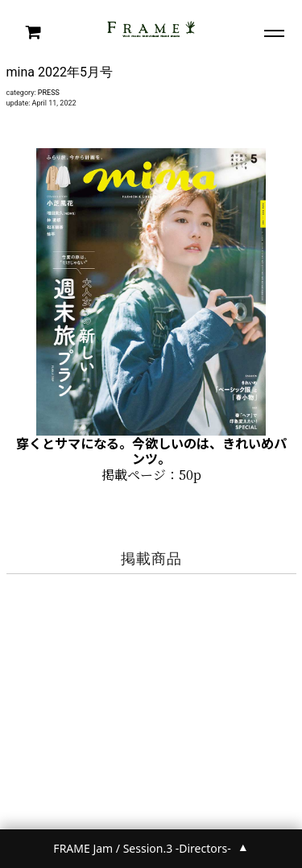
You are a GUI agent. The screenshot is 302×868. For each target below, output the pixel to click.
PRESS (49, 93)
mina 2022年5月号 (60, 72)
